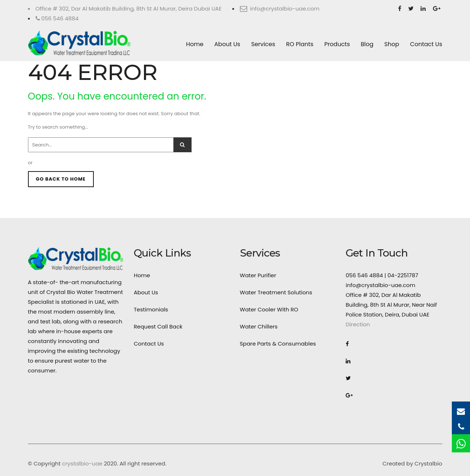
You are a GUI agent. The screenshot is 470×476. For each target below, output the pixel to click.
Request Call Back (158, 326)
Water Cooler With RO (269, 309)
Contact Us (426, 44)
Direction (358, 324)
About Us (227, 44)
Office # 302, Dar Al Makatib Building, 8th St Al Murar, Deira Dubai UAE (129, 9)
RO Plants (300, 44)
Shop (392, 44)
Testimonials (151, 309)
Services (263, 44)
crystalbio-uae (82, 463)
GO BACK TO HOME (61, 179)
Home (195, 44)
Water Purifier (258, 275)
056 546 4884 (57, 18)
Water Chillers (259, 326)
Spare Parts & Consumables (278, 344)
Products (337, 44)
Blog (367, 44)
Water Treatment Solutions (276, 292)
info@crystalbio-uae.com (280, 9)
